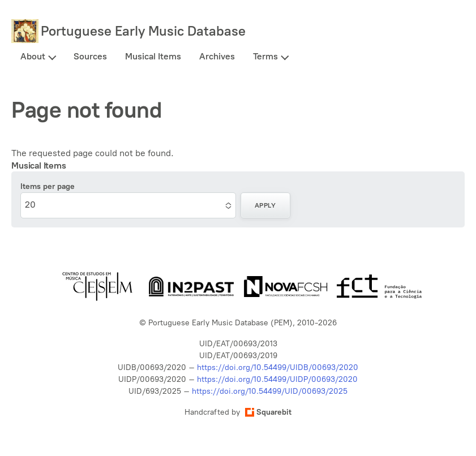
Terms (265, 56)
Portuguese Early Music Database (143, 31)
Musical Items (153, 56)
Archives (217, 56)
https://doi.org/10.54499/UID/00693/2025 (270, 391)
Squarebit (268, 412)
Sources (90, 56)
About (33, 56)
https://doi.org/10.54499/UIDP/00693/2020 (277, 379)
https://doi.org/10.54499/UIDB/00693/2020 (278, 367)
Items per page (48, 186)
